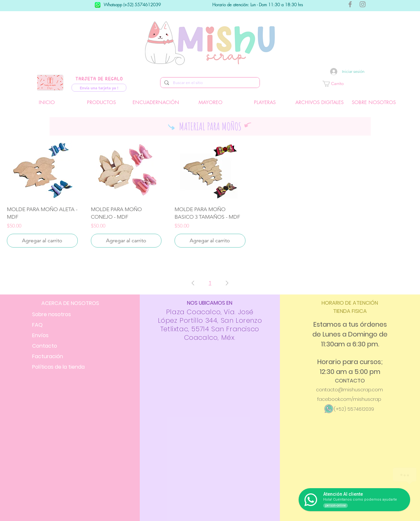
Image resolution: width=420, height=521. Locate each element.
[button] (353, 84)
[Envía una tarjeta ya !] (99, 88)
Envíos (40, 335)
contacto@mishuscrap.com (349, 390)
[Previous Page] (193, 283)
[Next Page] (227, 283)
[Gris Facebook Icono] (350, 4)
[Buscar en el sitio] (209, 83)
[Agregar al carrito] (42, 241)
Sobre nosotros (52, 314)
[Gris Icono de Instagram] (363, 4)
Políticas (58, 367)
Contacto (45, 346)
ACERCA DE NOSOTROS (70, 303)
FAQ (37, 325)
